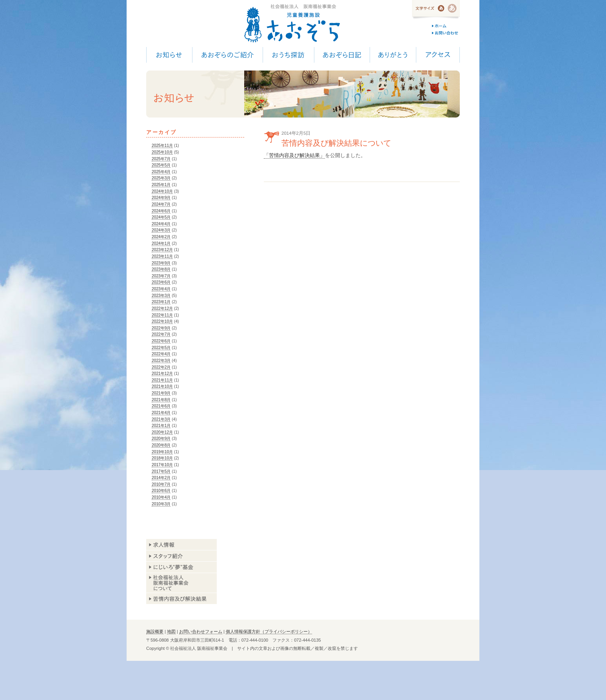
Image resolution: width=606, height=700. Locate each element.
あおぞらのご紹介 (227, 55)
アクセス (438, 55)
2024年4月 (161, 224)
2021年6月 (161, 406)
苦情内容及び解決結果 (181, 598)
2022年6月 (161, 341)
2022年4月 (161, 354)
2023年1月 (161, 302)
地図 (171, 631)
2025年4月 (161, 172)
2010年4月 (161, 497)
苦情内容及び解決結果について (336, 143)
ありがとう (393, 55)
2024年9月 (161, 198)
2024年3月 (161, 230)
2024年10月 (162, 191)
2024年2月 (161, 237)
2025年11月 (162, 146)
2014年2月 (161, 478)
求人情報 (181, 545)
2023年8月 (161, 269)
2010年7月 (161, 484)
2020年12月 (162, 432)
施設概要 (155, 631)
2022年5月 (161, 348)
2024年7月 (161, 204)
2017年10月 (162, 465)
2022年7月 (161, 334)
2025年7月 (161, 159)
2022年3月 (161, 361)
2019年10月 (162, 452)
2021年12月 (162, 374)
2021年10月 (162, 386)
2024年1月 (161, 243)
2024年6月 (161, 211)
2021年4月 (161, 413)
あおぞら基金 (181, 567)
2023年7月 (161, 276)
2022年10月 (162, 321)
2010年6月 (161, 491)
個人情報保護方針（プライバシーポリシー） (269, 631)
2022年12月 (162, 308)
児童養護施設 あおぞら (292, 24)
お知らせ (169, 55)
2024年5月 (161, 217)
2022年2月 (161, 367)
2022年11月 (162, 315)
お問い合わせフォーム (201, 631)
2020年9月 (161, 439)
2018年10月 (162, 458)
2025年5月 (161, 165)
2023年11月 (162, 256)
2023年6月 (161, 282)
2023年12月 (162, 250)
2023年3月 (161, 296)
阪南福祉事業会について (181, 583)
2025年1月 (161, 185)
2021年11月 (162, 380)
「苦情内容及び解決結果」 (294, 155)
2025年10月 (162, 152)
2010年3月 (161, 504)
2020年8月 (161, 445)
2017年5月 (161, 471)
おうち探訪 (288, 55)
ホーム (446, 26)
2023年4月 (161, 289)
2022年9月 (161, 328)
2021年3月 (161, 419)
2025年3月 (161, 178)
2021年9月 (161, 393)
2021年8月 (161, 400)
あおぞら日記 (342, 55)
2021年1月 (161, 426)
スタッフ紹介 (181, 556)
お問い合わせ (446, 33)
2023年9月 (161, 263)
